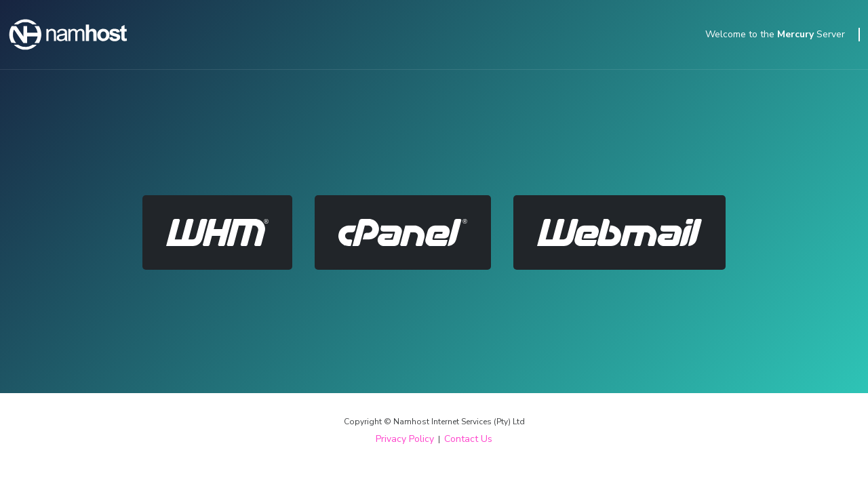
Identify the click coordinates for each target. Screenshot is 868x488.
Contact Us (468, 439)
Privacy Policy (405, 439)
